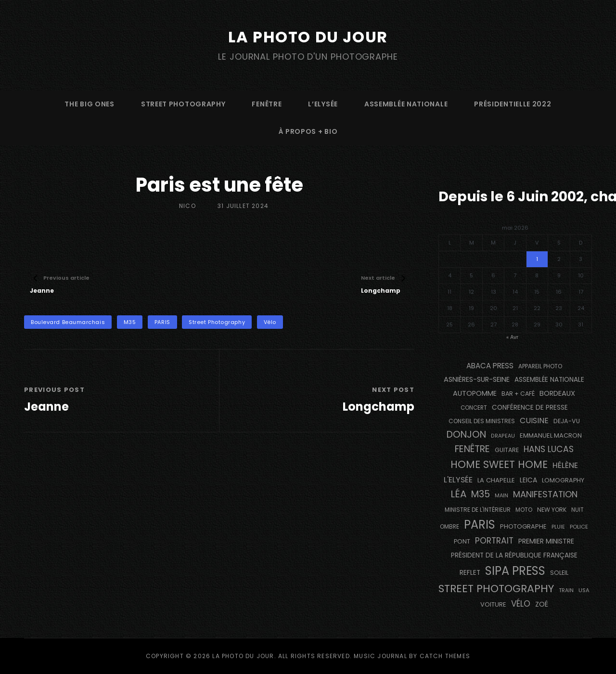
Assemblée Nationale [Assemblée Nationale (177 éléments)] (549, 380)
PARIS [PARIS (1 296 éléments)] (480, 525)
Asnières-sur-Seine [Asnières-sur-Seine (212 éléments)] (477, 379)
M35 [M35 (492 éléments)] (481, 494)
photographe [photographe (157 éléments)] (523, 526)
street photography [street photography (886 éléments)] (496, 589)
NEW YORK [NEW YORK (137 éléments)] (552, 510)
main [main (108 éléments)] (501, 495)
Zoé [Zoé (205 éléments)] (542, 604)
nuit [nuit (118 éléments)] (577, 510)
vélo (270, 322)
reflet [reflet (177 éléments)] (470, 573)
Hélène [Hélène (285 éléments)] (565, 465)
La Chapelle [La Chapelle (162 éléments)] (496, 480)
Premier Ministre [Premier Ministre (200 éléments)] (546, 541)
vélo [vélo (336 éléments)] (521, 604)
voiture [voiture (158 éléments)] (493, 604)
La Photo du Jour (308, 37)
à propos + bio (308, 131)
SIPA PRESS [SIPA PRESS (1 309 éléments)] (515, 571)
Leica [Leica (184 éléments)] (528, 480)
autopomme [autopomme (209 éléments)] (475, 393)
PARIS (162, 322)
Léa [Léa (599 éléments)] (458, 494)
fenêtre (267, 104)
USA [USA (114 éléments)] (584, 590)
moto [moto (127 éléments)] (524, 510)
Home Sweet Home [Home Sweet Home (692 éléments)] (499, 464)
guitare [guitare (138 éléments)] (507, 450)
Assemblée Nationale (406, 104)
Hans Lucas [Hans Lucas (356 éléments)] (549, 449)
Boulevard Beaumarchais (68, 322)
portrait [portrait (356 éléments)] (494, 541)
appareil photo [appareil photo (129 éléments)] (540, 366)
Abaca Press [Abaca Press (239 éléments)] (490, 366)
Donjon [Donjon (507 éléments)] (466, 434)
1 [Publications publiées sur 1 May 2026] (537, 259)
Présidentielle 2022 (513, 104)
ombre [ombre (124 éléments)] (449, 527)
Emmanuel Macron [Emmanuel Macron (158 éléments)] (551, 435)
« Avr (512, 337)
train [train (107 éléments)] (566, 590)
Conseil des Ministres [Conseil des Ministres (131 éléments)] (482, 421)
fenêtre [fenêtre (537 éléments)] (472, 449)
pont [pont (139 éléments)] (462, 541)
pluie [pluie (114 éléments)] (558, 527)
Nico (187, 206)
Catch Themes (445, 656)
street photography (183, 104)
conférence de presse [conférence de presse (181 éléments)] (530, 408)
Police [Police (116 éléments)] (579, 527)
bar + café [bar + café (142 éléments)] (518, 394)
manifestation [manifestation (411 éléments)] (545, 494)
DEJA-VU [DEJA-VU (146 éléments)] (567, 421)
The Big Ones (89, 104)
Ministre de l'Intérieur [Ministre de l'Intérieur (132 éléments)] (478, 510)
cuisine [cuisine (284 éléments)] (534, 421)
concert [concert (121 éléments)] (474, 408)
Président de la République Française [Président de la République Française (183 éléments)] (514, 555)
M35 (130, 322)
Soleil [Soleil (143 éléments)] (559, 573)
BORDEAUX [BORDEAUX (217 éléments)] (557, 393)
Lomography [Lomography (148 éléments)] (563, 480)
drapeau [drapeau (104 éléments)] (503, 436)
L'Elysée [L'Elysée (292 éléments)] (458, 480)
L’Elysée (323, 104)
